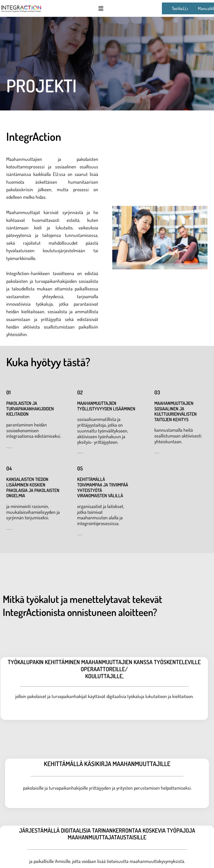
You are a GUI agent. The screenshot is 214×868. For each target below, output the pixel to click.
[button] (101, 8)
